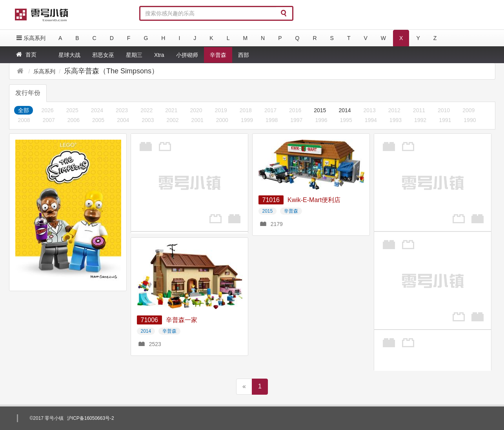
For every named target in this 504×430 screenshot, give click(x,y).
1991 (445, 120)
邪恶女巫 (103, 55)
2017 (270, 110)
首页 (26, 54)
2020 (196, 110)
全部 (24, 110)
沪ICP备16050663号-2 (91, 418)
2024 (97, 110)
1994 (371, 120)
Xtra (159, 55)
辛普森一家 (182, 320)
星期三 (134, 55)
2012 (394, 110)
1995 (346, 120)
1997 (296, 120)
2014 (345, 110)
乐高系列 (30, 38)
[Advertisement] (189, 182)
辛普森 (218, 55)
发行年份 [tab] (28, 93)
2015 (320, 110)
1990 (470, 120)
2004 (123, 120)
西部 (244, 55)
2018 (246, 110)
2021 (171, 110)
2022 (146, 110)
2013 (370, 110)
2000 (222, 120)
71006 (150, 320)
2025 (72, 110)
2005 (98, 120)
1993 (396, 120)
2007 (49, 120)
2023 (122, 110)
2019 (221, 110)
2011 (419, 110)
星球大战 (69, 55)
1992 (420, 120)
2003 (148, 120)
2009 (469, 110)
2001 (197, 120)
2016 (295, 110)
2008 (24, 120)
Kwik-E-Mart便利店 (314, 200)
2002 (172, 120)
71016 (271, 200)
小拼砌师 (187, 55)
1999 (247, 120)
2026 (48, 110)
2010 (444, 110)
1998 (272, 120)
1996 (321, 120)
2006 (74, 120)
